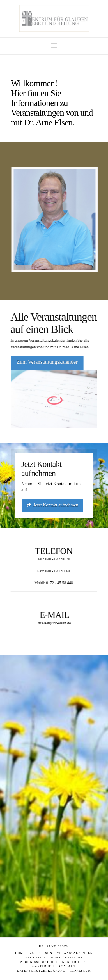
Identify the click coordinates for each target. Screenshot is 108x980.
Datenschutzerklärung (41, 971)
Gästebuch (43, 966)
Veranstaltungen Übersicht (54, 958)
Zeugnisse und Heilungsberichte (54, 962)
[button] (54, 46)
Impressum (81, 971)
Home (20, 953)
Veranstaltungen (75, 953)
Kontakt (67, 966)
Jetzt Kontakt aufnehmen (52, 505)
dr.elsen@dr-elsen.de (55, 623)
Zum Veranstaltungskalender (46, 362)
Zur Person (41, 953)
